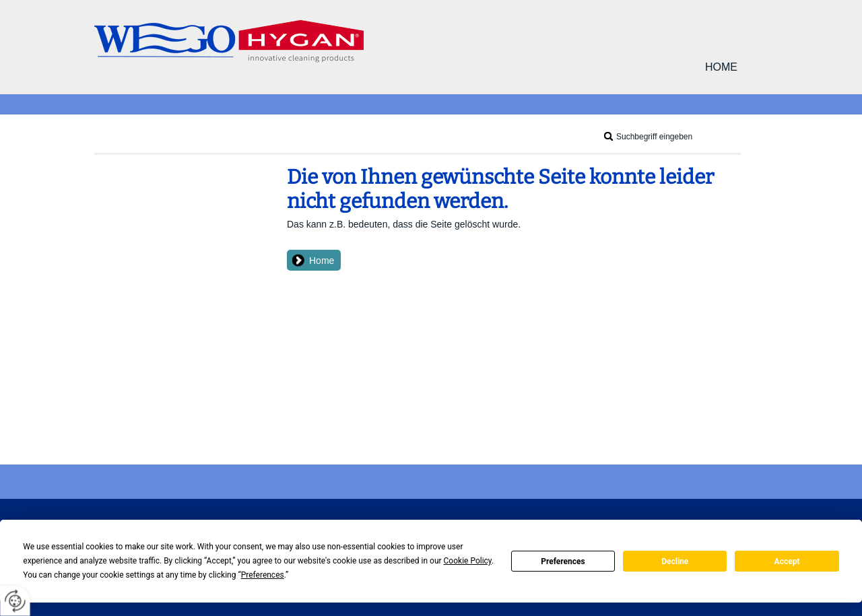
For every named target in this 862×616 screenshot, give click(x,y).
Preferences (563, 561)
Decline (675, 561)
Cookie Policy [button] (468, 561)
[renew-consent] (15, 601)
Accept (787, 561)
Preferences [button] (263, 575)
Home (721, 67)
